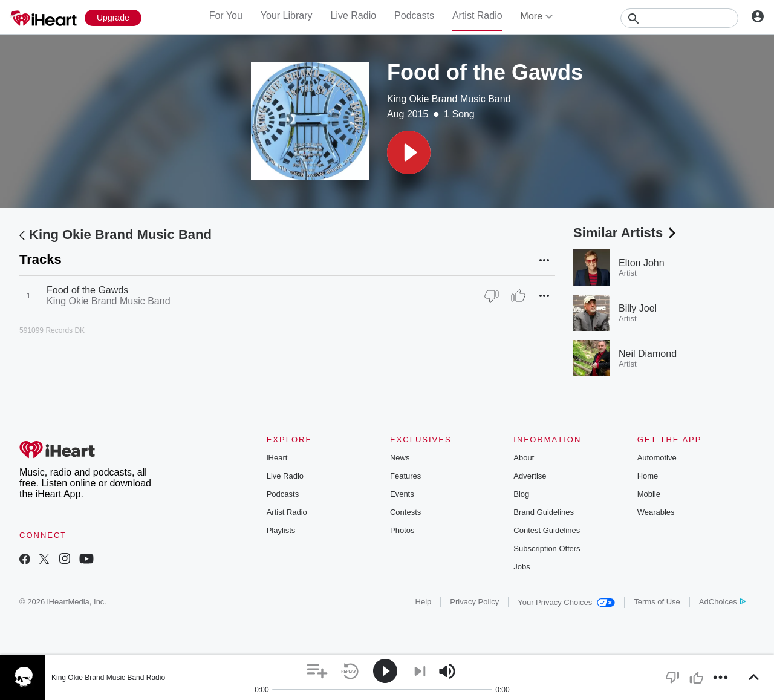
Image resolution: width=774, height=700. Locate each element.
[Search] (679, 18)
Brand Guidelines (544, 512)
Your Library (287, 15)
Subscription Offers (547, 548)
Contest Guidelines (547, 530)
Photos (402, 530)
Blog (521, 494)
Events (402, 494)
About (524, 458)
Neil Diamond (648, 354)
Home (648, 476)
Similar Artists (626, 233)
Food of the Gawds (87, 290)
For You (226, 15)
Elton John (642, 263)
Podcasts (414, 15)
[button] (409, 152)
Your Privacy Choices (566, 602)
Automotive (657, 458)
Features (405, 476)
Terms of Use (657, 602)
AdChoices (722, 602)
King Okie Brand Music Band (449, 99)
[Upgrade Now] (113, 18)
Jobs (522, 567)
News (400, 458)
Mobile (649, 494)
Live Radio (353, 15)
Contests (405, 512)
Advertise (530, 476)
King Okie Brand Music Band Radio (108, 678)
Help (424, 602)
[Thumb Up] (518, 296)
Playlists (281, 530)
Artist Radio (477, 15)
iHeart (277, 458)
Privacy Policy (474, 602)
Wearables (656, 512)
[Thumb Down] (492, 296)
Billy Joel (638, 308)
